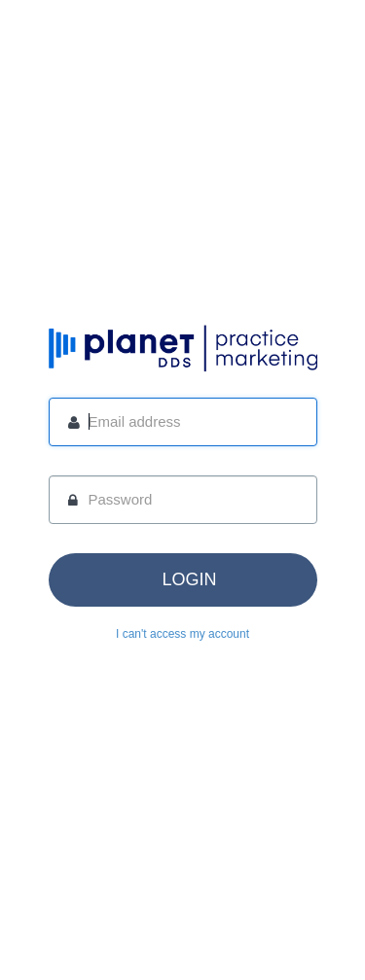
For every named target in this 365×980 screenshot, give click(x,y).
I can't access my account (182, 634)
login (189, 579)
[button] (183, 580)
